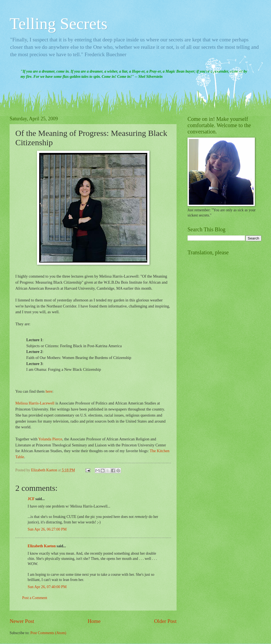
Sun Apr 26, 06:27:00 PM (47, 529)
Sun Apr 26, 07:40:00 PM (47, 587)
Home (94, 621)
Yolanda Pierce (50, 439)
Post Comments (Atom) (48, 633)
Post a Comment (35, 598)
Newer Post (22, 621)
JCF (31, 499)
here (49, 391)
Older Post (165, 621)
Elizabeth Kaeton (42, 546)
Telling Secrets (58, 24)
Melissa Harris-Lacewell (35, 403)
